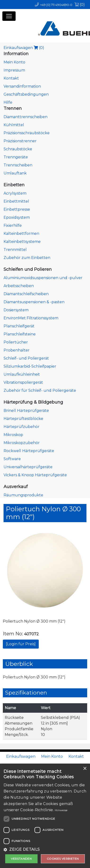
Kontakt (11, 78)
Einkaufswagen (24, 48)
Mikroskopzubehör (22, 443)
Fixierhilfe (13, 225)
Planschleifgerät (19, 326)
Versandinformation (22, 86)
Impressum (14, 70)
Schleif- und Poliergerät (26, 358)
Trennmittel (15, 250)
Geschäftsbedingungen (26, 94)
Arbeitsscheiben (19, 286)
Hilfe (8, 102)
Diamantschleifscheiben (26, 294)
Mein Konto (14, 62)
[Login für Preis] (21, 644)
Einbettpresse (17, 209)
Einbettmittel (16, 201)
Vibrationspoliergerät (23, 382)
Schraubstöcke (18, 149)
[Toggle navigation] (9, 16)
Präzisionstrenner (20, 141)
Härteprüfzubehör (21, 427)
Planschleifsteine (20, 334)
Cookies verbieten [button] (63, 859)
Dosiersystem (16, 310)
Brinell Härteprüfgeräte (26, 411)
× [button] (85, 769)
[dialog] (45, 816)
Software (12, 459)
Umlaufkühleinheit (22, 374)
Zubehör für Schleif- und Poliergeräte (40, 390)
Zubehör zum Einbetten (27, 258)
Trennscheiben (18, 165)
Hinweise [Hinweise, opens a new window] (61, 810)
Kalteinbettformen (21, 234)
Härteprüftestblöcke (23, 419)
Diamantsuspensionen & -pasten (34, 302)
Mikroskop (13, 435)
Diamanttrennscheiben (26, 117)
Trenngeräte (16, 157)
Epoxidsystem (17, 217)
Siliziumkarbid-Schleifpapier (30, 366)
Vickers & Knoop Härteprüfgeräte (35, 475)
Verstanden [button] (21, 859)
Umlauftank (15, 173)
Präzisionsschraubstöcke (27, 133)
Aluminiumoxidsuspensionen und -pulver (43, 278)
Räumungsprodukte (23, 495)
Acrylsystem (15, 193)
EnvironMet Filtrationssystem (31, 318)
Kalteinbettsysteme (22, 242)
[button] (45, 850)
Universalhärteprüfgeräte (28, 467)
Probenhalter (17, 350)
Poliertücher (16, 342)
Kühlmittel (14, 125)
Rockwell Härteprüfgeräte (29, 451)
